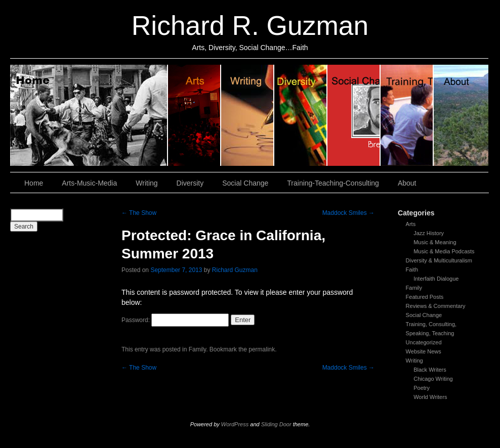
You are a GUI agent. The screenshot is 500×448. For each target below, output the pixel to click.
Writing (248, 115)
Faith (412, 270)
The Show (139, 213)
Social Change (354, 115)
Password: (175, 320)
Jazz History (429, 233)
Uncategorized (424, 342)
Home (89, 115)
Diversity (301, 115)
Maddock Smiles (348, 213)
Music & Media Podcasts (444, 251)
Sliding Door (276, 424)
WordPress (235, 424)
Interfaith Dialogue (436, 279)
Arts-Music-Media (89, 183)
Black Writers (430, 370)
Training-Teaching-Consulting (333, 183)
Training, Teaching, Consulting (407, 115)
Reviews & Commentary (436, 306)
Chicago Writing (433, 379)
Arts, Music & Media (195, 115)
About (461, 115)
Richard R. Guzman (250, 26)
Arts (411, 224)
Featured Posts (425, 297)
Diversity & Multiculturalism (439, 260)
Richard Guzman (235, 270)
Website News (424, 351)
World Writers (430, 397)
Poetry (422, 388)
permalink (262, 349)
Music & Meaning (435, 242)
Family (414, 288)
